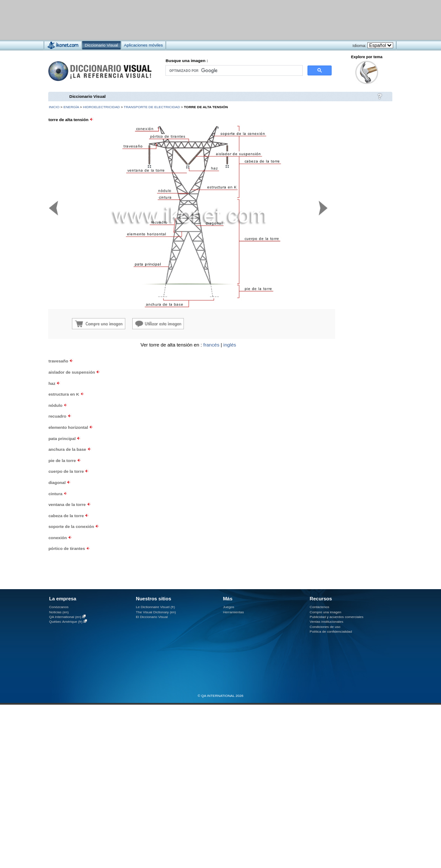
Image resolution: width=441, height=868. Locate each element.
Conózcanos (59, 607)
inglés (230, 345)
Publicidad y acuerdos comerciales (337, 617)
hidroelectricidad (102, 107)
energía (71, 107)
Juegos (229, 607)
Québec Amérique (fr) (66, 622)
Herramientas (234, 612)
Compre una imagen (325, 612)
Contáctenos (320, 607)
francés (211, 345)
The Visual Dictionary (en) (156, 612)
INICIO (54, 107)
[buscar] (233, 70)
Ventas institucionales (326, 622)
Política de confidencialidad (331, 632)
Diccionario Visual (87, 96)
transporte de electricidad (152, 107)
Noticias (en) (59, 612)
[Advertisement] (340, 396)
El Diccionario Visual (152, 617)
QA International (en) (65, 617)
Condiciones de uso (325, 627)
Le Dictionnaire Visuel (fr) (155, 607)
